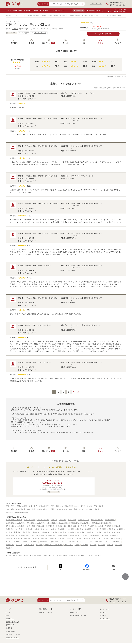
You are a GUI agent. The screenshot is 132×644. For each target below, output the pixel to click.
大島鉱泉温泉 (39, 529)
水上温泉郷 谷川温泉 (14, 520)
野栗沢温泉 (116, 532)
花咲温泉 (88, 529)
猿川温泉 (71, 532)
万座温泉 (15, 29)
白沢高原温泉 (51, 535)
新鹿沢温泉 (96, 539)
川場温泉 (63, 520)
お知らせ (103, 612)
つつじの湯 (69, 545)
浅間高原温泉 (116, 539)
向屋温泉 (91, 526)
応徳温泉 (54, 520)
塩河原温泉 (81, 532)
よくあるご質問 (75, 609)
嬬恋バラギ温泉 (97, 520)
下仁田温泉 (72, 520)
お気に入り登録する (39, 33)
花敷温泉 (72, 542)
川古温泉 (27, 539)
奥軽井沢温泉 (95, 535)
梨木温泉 (107, 532)
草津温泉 (105, 535)
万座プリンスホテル (102, 15)
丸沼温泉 (102, 545)
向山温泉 (100, 526)
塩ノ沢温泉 (82, 526)
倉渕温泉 (9, 539)
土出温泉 (93, 545)
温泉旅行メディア (59, 11)
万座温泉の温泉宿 (88, 15)
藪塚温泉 (80, 542)
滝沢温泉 (98, 532)
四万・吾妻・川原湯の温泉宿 (16, 506)
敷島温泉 (41, 526)
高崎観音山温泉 (84, 520)
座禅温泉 (61, 529)
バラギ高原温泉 (43, 520)
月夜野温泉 (31, 526)
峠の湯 (77, 545)
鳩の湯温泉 (10, 535)
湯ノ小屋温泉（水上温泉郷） (58, 523)
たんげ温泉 (70, 529)
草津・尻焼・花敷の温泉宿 (39, 506)
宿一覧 (15, 11)
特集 (21, 11)
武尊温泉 (84, 535)
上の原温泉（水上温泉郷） (15, 523)
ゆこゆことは (105, 609)
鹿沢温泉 (39, 545)
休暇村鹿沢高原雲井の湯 (53, 545)
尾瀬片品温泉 (110, 520)
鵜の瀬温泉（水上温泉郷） (102, 523)
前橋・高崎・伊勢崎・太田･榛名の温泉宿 (84, 509)
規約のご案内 (74, 612)
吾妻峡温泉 (54, 542)
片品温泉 (70, 539)
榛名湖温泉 (50, 526)
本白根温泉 (89, 542)
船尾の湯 (85, 545)
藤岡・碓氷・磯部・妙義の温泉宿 (18, 512)
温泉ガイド (28, 11)
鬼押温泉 (17, 542)
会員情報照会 (11, 631)
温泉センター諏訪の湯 (41, 532)
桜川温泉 (54, 532)
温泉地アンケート (46, 612)
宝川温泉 (19, 545)
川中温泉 (17, 532)
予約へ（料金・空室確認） (103, 34)
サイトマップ (105, 619)
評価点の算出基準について (118, 77)
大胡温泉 (29, 529)
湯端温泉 (117, 526)
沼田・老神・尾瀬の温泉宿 (15, 509)
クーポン (47, 11)
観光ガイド (38, 11)
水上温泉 (105, 539)
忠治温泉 (119, 545)
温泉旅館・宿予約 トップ (14, 15)
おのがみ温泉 (51, 529)
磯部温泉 (53, 539)
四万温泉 (9, 548)
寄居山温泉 (10, 529)
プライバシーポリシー (78, 615)
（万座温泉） (113, 15)
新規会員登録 (79, 11)
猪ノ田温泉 (20, 529)
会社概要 (103, 615)
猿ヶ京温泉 (18, 539)
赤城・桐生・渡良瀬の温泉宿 (38, 509)
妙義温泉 (26, 542)
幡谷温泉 (80, 529)
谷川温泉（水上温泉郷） (36, 523)
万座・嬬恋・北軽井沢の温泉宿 (70, 15)
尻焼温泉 (112, 529)
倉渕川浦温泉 (61, 526)
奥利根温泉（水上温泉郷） (15, 526)
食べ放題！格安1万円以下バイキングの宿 (45, 555)
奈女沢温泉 (116, 542)
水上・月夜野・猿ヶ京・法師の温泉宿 (89, 506)
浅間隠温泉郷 (29, 545)
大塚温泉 (120, 529)
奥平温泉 (9, 532)
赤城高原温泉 (63, 535)
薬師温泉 (99, 542)
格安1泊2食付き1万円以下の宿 (17, 555)
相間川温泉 (72, 526)
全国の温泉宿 (28, 15)
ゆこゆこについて (96, 4)
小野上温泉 (27, 532)
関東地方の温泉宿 (40, 15)
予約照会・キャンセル (14, 634)
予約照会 (94, 11)
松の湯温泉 (40, 535)
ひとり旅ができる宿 (93, 555)
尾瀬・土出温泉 (30, 520)
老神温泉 (9, 542)
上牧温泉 (78, 539)
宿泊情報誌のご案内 (47, 609)
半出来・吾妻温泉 (100, 529)
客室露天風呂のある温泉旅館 (73, 555)
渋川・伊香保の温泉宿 (59, 509)
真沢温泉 (63, 532)
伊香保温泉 (114, 535)
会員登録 (9, 628)
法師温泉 (107, 542)
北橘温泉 (63, 542)
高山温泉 (90, 532)
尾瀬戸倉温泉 (74, 535)
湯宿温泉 (44, 539)
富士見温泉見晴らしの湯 (25, 535)
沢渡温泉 (87, 539)
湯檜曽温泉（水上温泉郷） (80, 523)
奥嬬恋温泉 (44, 542)
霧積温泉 (36, 539)
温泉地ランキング (12, 622)
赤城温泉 (61, 539)
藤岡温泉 (34, 542)
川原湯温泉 (10, 545)
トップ (9, 11)
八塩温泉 (110, 545)
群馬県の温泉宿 (53, 15)
